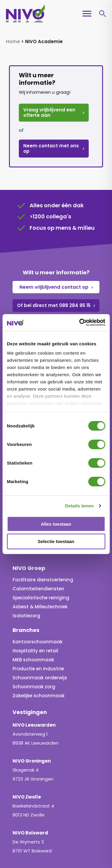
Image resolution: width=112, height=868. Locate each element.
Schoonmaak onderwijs (40, 643)
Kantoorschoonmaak (37, 607)
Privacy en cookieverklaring (55, 844)
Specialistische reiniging (41, 563)
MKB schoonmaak (33, 625)
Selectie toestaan (56, 541)
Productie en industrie (38, 634)
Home (13, 41)
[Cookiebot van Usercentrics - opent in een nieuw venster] (80, 323)
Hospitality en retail (35, 616)
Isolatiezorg (26, 581)
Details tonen (79, 506)
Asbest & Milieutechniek (40, 572)
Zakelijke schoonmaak (39, 661)
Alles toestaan (56, 524)
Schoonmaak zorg (34, 652)
